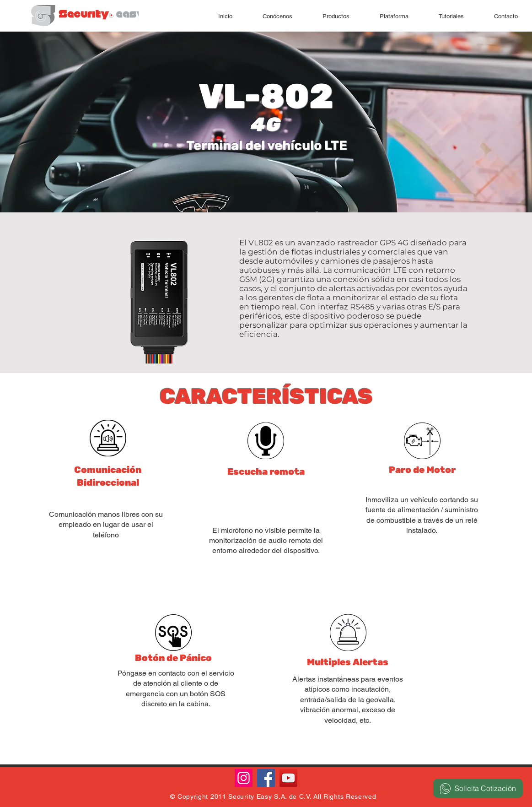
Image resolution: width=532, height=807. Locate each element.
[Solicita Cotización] (478, 788)
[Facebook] (266, 778)
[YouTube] (288, 778)
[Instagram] (244, 778)
